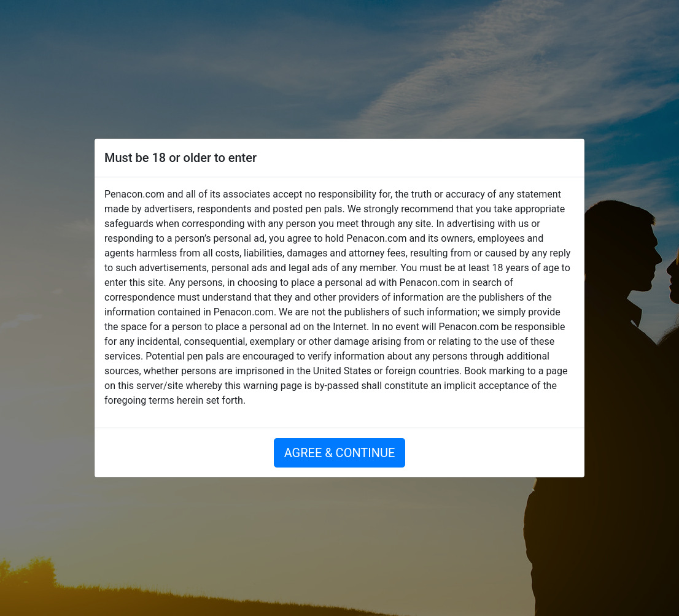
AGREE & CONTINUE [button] (340, 453)
